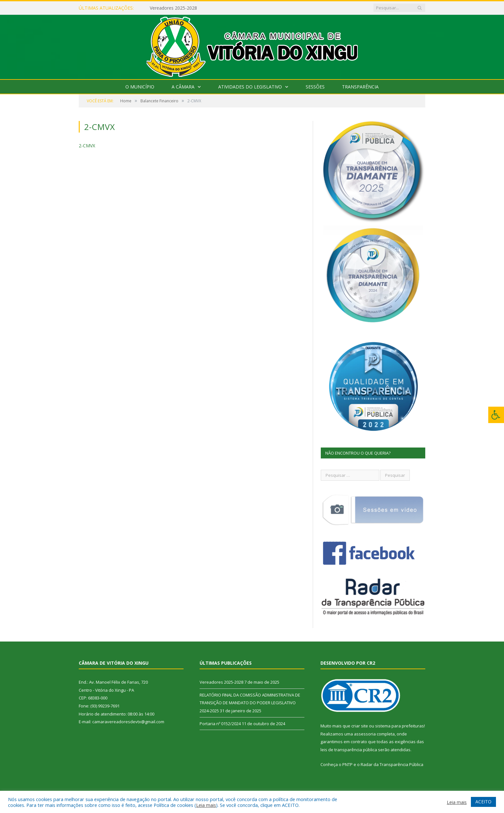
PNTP (347, 764)
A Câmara (183, 87)
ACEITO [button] (483, 802)
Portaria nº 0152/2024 (220, 724)
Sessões (315, 87)
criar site (360, 726)
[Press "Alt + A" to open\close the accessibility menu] (496, 415)
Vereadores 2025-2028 (173, 8)
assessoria (365, 734)
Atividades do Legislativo (250, 87)
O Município (140, 87)
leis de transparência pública (349, 750)
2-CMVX (87, 146)
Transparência (360, 87)
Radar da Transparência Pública (392, 764)
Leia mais (206, 805)
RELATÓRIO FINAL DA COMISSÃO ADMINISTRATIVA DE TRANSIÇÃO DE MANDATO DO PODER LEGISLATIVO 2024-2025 (250, 703)
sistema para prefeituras (400, 726)
